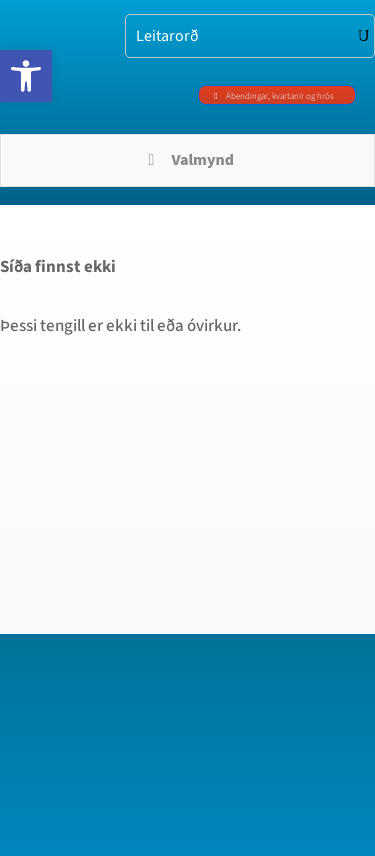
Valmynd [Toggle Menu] (187, 160)
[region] (187, 661)
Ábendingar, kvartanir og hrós (280, 96)
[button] (26, 76)
